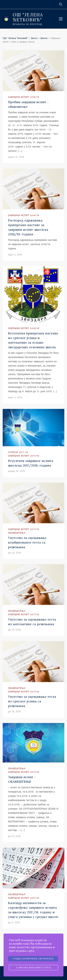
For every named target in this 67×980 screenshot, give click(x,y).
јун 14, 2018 (14, 836)
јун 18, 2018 (14, 712)
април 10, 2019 (16, 157)
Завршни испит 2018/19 (24, 97)
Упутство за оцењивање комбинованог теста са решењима (27, 542)
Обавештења (17, 533)
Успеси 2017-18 (18, 452)
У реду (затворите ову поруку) (33, 959)
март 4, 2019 (15, 255)
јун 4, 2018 (14, 922)
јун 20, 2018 (15, 553)
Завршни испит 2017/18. (24, 456)
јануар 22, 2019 (16, 471)
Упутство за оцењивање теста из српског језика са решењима (32, 701)
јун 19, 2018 (14, 630)
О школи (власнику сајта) (34, 967)
